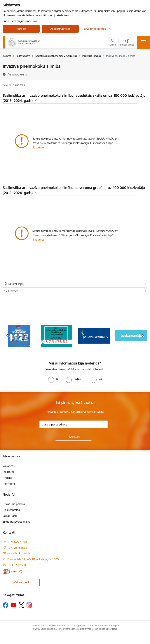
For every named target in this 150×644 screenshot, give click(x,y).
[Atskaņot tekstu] (17, 74)
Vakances (9, 466)
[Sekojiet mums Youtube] (13, 605)
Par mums (9, 484)
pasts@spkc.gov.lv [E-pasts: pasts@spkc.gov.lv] (19, 553)
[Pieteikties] (74, 437)
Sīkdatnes (38, 147)
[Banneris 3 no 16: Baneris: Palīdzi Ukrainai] (94, 335)
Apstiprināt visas (60, 29)
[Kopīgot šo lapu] (75, 291)
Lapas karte (10, 516)
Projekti (7, 478)
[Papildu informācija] (21, 572)
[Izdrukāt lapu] (75, 284)
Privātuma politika (14, 504)
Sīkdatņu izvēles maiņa (17, 522)
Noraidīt (21, 29)
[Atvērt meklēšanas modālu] (113, 43)
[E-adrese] (10, 572)
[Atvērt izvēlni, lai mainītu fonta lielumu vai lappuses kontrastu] (127, 43)
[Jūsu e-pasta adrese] (74, 424)
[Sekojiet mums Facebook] (6, 605)
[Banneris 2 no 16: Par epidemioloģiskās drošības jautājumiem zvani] (56, 335)
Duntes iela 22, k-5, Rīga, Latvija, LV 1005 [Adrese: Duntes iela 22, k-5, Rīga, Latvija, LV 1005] (33, 559)
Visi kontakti (21, 582)
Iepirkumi (9, 472)
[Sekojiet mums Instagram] (29, 605)
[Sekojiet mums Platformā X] (21, 605)
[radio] (53, 379)
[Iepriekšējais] (7, 336)
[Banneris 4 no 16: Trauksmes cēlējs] (131, 335)
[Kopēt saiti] (35, 101)
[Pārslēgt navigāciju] (144, 42)
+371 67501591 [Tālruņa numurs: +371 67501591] (17, 565)
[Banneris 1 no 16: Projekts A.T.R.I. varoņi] (19, 335)
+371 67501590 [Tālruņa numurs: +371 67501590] (17, 542)
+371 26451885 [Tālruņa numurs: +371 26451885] (17, 548)
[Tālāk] (143, 336)
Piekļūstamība (11, 510)
